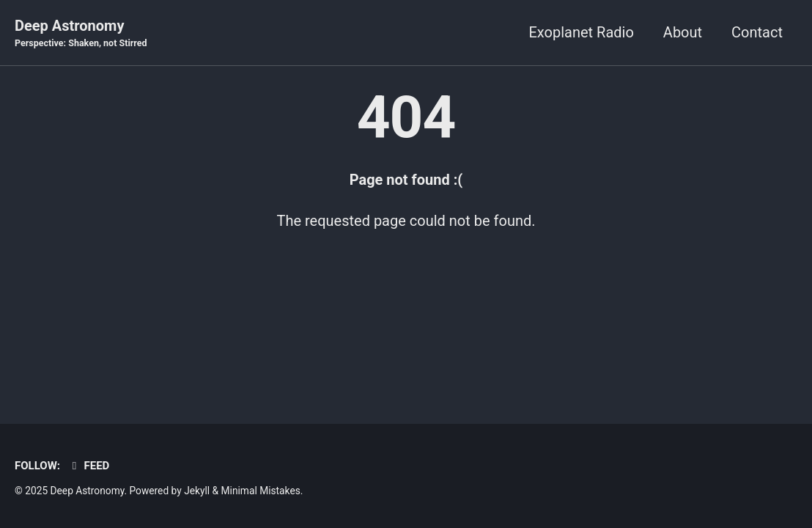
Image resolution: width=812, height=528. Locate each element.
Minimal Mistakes (261, 491)
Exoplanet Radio (581, 32)
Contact (757, 32)
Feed (88, 466)
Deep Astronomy (81, 34)
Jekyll (197, 491)
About (683, 32)
